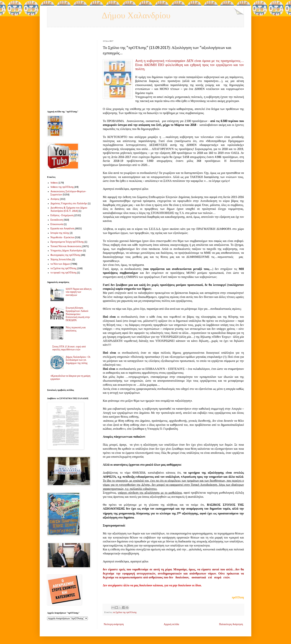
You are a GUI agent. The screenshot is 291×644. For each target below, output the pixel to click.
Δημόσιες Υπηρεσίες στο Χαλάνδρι (69, 204)
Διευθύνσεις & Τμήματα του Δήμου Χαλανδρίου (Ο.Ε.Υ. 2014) (69, 209)
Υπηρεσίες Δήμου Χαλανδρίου (67, 251)
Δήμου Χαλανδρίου (136, 16)
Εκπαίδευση (57, 220)
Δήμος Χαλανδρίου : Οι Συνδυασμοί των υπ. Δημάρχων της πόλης (78, 360)
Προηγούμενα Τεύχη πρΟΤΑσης (67, 242)
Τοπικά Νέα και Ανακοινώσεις (66, 246)
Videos (54, 183)
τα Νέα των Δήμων (60, 264)
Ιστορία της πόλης (60, 233)
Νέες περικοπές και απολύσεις (76, 329)
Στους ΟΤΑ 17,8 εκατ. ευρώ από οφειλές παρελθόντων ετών (69, 348)
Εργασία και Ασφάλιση (63, 229)
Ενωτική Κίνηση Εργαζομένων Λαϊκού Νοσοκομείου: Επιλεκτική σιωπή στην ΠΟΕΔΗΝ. (78, 314)
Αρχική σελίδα (171, 624)
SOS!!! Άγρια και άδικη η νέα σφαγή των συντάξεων (79, 292)
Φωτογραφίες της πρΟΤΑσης (66, 255)
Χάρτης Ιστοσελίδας (61, 260)
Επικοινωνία (57, 224)
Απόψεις (55, 199)
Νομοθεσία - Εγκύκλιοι (63, 238)
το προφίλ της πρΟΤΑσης (64, 273)
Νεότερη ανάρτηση (114, 624)
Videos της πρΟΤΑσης (62, 187)
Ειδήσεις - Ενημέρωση (62, 216)
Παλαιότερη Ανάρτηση (231, 624)
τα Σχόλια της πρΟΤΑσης (125, 612)
